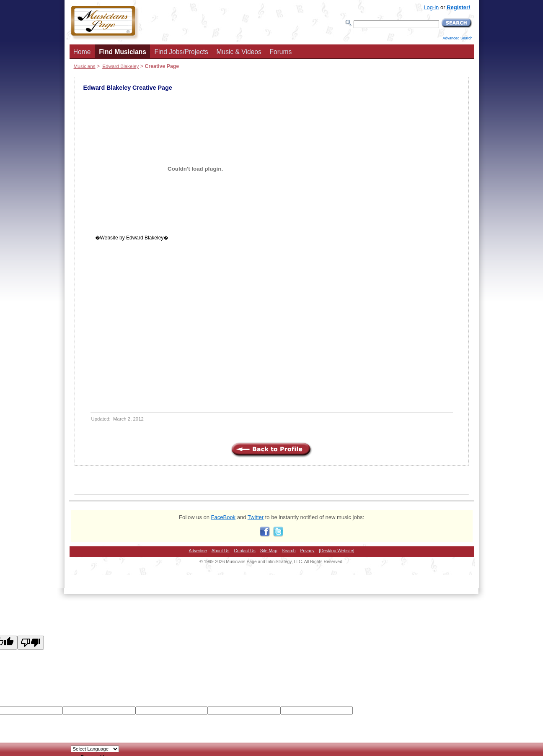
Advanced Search (457, 38)
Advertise (198, 551)
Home (82, 52)
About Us (221, 551)
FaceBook (224, 517)
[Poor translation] (31, 643)
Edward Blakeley (120, 66)
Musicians (85, 66)
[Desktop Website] (336, 551)
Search (289, 551)
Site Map (269, 551)
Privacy (307, 551)
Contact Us (244, 551)
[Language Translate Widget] (95, 749)
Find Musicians (123, 52)
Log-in (431, 7)
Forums (281, 52)
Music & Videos (239, 52)
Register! (458, 7)
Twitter (256, 517)
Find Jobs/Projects (181, 52)
